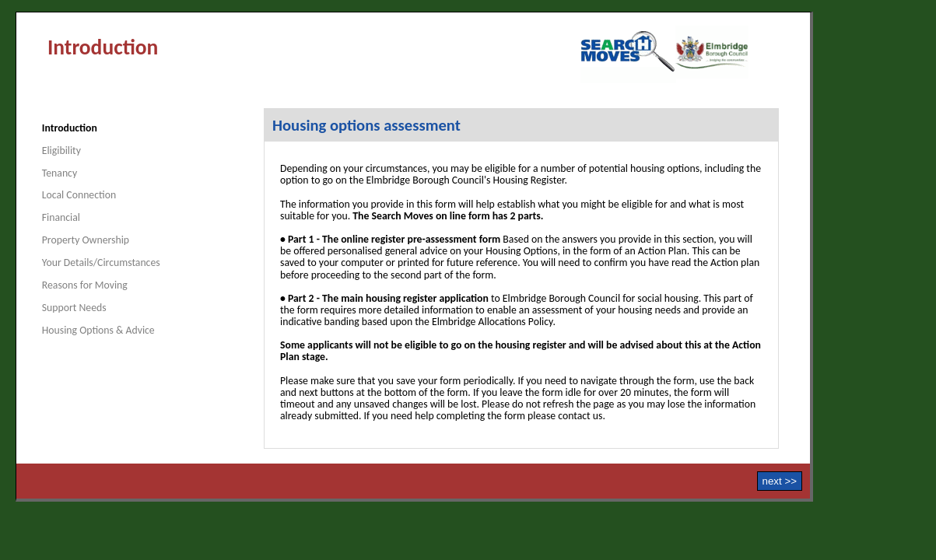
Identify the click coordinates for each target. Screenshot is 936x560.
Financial (61, 217)
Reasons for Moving (85, 285)
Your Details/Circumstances (101, 262)
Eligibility (61, 150)
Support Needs (74, 308)
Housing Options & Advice (98, 330)
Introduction (70, 128)
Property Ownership (86, 240)
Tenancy (60, 173)
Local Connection (79, 195)
